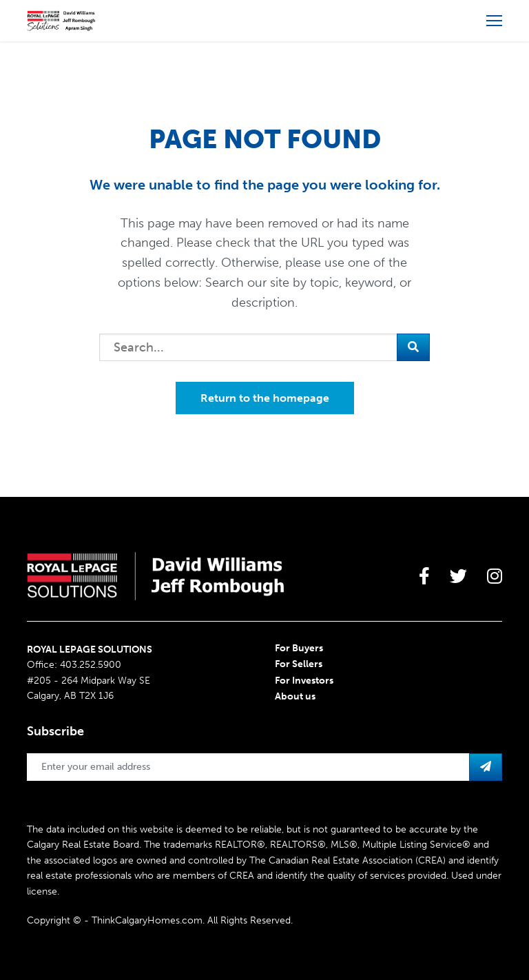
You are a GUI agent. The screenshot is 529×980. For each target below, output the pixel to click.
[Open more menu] (494, 21)
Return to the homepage (265, 398)
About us (295, 696)
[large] (424, 576)
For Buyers (299, 648)
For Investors (304, 681)
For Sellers (299, 664)
